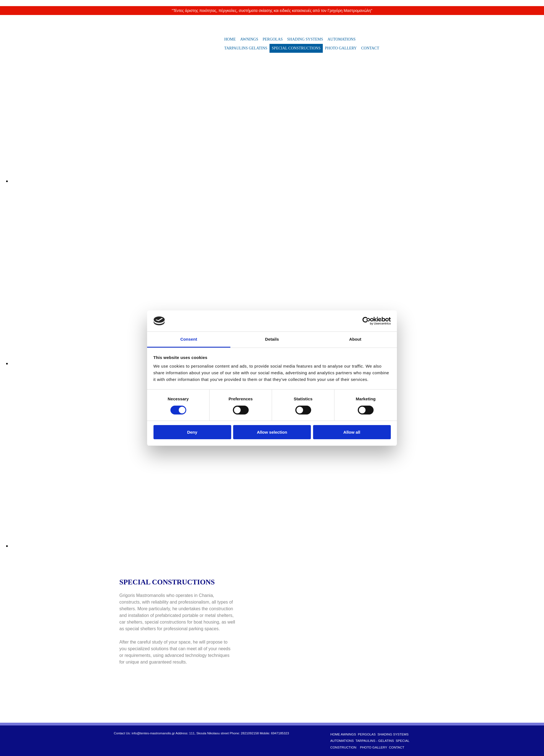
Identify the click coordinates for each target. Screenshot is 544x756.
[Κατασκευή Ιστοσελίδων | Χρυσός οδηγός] (118, 747)
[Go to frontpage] (146, 60)
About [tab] (355, 339)
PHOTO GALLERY (341, 48)
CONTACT (370, 48)
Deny (192, 432)
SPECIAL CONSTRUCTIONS (296, 48)
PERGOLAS (273, 39)
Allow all (352, 432)
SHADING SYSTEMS (305, 39)
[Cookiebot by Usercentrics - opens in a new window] (367, 321)
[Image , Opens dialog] (178, 181)
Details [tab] (272, 339)
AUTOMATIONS (342, 39)
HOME (230, 39)
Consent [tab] (189, 339)
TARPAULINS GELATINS (246, 48)
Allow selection (272, 432)
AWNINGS (249, 39)
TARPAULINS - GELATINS (375, 741)
